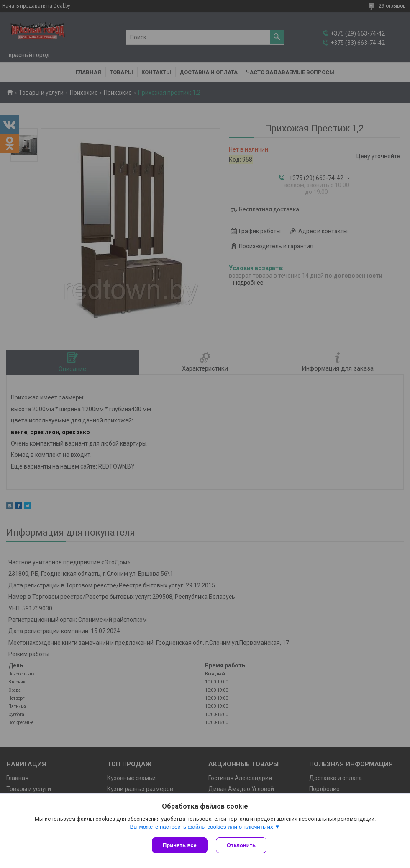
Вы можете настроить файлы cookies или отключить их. (202, 827)
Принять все (180, 845)
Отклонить (241, 845)
